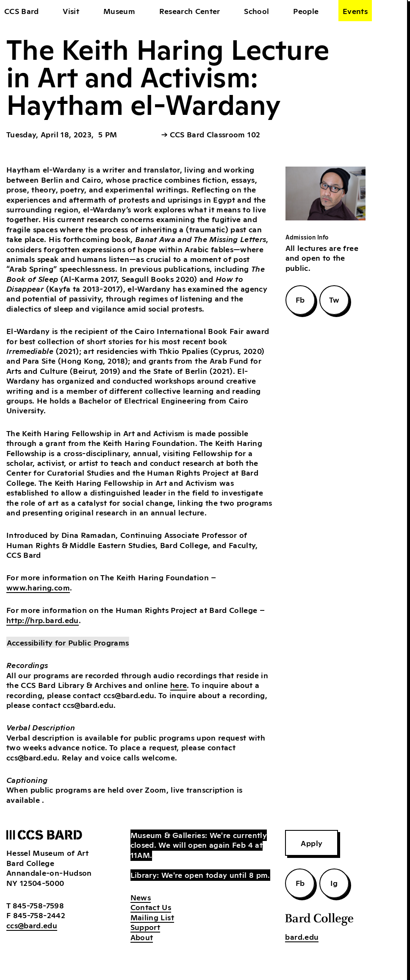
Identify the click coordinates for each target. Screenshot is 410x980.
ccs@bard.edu (32, 925)
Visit (71, 11)
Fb (300, 299)
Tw (334, 299)
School (256, 11)
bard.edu (302, 936)
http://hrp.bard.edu (43, 620)
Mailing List (152, 917)
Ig (334, 883)
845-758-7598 (38, 905)
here (179, 685)
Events (355, 11)
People (306, 11)
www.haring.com (38, 587)
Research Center (190, 11)
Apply (312, 843)
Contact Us (151, 907)
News (141, 897)
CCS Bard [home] (22, 11)
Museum (119, 11)
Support (145, 927)
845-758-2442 (39, 915)
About (142, 937)
